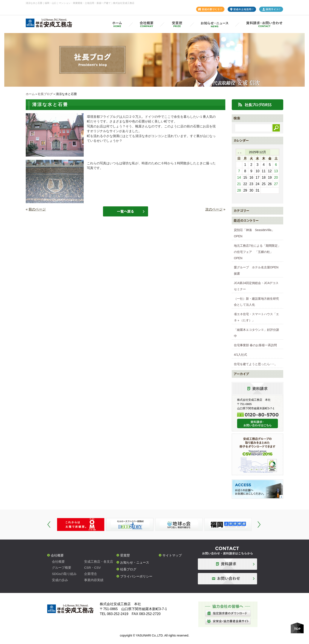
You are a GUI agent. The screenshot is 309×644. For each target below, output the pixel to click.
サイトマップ (172, 555)
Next (259, 525)
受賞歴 (125, 555)
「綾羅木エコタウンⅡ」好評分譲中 (256, 333)
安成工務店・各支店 (99, 562)
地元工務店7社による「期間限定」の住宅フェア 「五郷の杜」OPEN (257, 252)
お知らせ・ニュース (135, 562)
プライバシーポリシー (136, 576)
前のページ (37, 209)
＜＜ (239, 153)
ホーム (30, 94)
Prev (49, 525)
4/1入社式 (240, 355)
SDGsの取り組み (64, 574)
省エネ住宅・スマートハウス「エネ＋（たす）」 (256, 317)
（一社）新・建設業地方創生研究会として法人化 (256, 302)
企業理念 (91, 574)
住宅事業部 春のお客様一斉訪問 (255, 345)
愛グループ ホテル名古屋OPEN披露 (256, 270)
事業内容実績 (94, 580)
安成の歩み (60, 580)
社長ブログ (45, 94)
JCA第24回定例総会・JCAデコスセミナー (256, 286)
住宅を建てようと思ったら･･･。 (256, 364)
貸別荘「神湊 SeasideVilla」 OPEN (256, 233)
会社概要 (57, 555)
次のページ (214, 209)
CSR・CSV (92, 568)
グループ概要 (62, 568)
